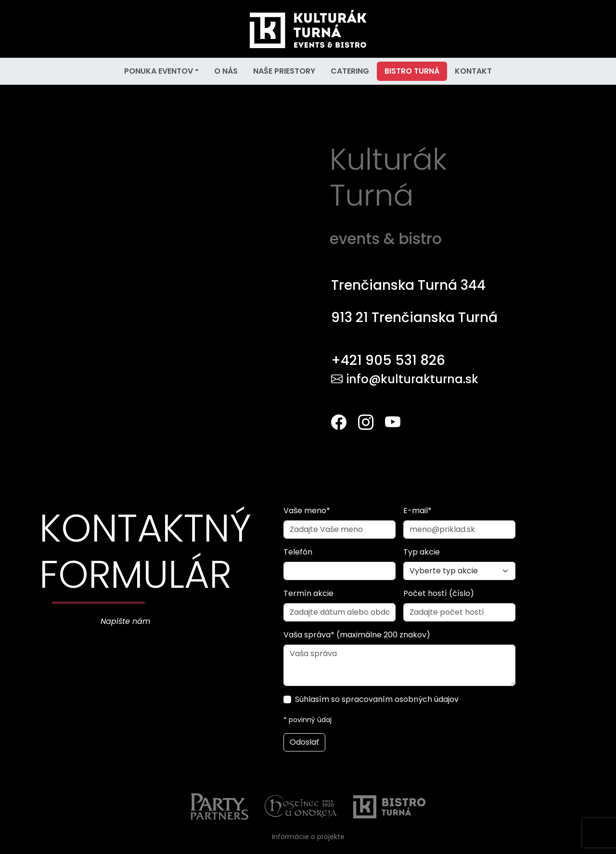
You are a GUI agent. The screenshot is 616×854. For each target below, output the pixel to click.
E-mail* (417, 511)
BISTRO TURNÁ (412, 71)
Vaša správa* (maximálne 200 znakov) (357, 635)
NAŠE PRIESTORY (284, 71)
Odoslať (304, 742)
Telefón (298, 552)
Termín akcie (308, 593)
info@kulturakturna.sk (405, 379)
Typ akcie (422, 552)
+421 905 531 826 (388, 360)
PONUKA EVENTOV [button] (159, 71)
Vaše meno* (307, 511)
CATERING (350, 71)
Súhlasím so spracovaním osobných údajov (377, 699)
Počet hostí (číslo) (439, 593)
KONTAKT (473, 71)
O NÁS (226, 71)
